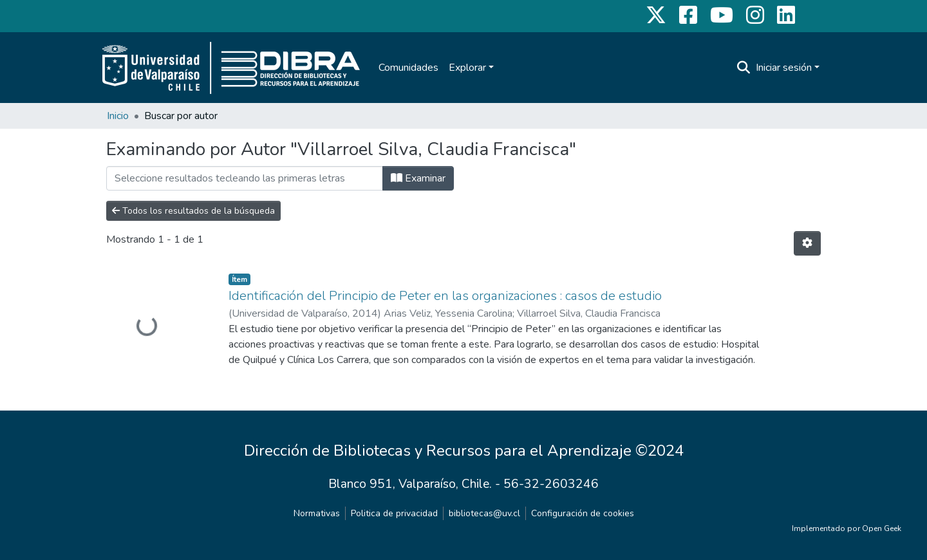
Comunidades (408, 68)
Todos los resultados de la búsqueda (193, 211)
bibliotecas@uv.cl (484, 513)
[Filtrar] (245, 178)
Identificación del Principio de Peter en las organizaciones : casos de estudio (445, 296)
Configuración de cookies (583, 513)
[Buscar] (744, 68)
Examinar (418, 178)
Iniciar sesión (784, 68)
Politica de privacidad (394, 513)
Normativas (317, 513)
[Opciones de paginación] (807, 243)
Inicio (118, 116)
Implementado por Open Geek (847, 528)
